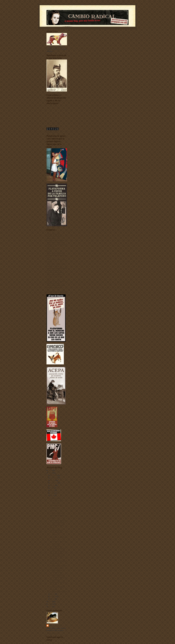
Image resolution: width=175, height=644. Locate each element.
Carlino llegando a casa (57, 515)
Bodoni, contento (56, 505)
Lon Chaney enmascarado (58, 591)
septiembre (54, 483)
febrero (53, 596)
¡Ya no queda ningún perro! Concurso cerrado (57, 532)
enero (53, 599)
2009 (51, 601)
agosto (53, 485)
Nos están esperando (57, 553)
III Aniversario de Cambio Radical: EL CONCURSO (58, 544)
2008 (51, 604)
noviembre (54, 478)
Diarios (49, 251)
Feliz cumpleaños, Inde (57, 513)
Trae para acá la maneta (58, 551)
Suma (52, 527)
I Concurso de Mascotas (54, 270)
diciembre (54, 475)
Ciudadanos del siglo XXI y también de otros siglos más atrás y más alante (57, 244)
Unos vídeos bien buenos (54, 287)
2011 (51, 470)
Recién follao (54, 508)
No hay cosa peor (56, 498)
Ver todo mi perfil (52, 633)
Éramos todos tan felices (58, 548)
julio (52, 488)
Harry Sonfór (55, 625)
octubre (53, 480)
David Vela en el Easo (57, 556)
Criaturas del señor (52, 249)
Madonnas (54, 558)
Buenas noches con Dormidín (56, 240)
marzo (53, 594)
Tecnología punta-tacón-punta (56, 285)
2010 (51, 473)
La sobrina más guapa (57, 525)
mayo (53, 493)
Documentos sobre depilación (56, 253)
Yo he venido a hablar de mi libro (57, 291)
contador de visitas (52, 132)
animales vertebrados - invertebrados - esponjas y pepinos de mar (54, 236)
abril (52, 495)
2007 (51, 607)
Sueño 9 (53, 518)
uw (47, 289)
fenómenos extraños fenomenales (57, 268)
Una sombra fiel (55, 580)
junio (52, 491)
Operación (54, 510)
